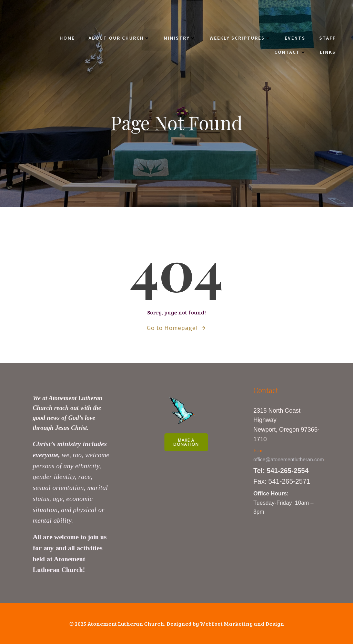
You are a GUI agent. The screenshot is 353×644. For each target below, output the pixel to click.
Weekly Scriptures (240, 38)
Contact (290, 52)
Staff (327, 38)
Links (328, 52)
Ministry (180, 38)
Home (67, 38)
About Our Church (119, 38)
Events (295, 38)
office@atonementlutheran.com (289, 460)
